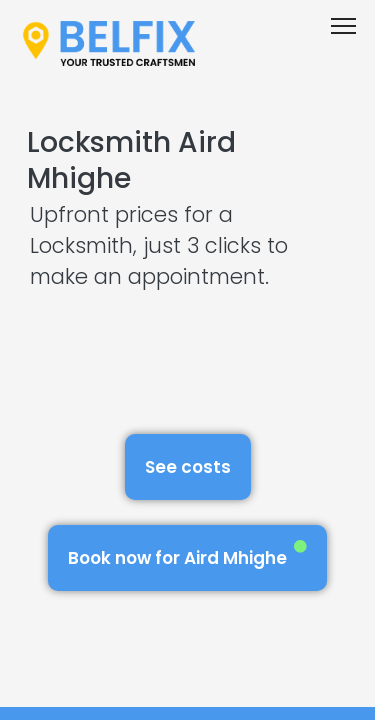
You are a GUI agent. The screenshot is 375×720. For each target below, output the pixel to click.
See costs (188, 467)
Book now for (187, 554)
